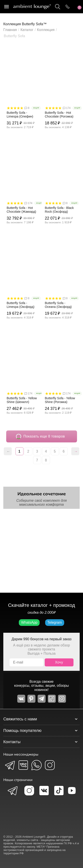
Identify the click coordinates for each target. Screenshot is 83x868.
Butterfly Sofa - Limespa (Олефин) (20, 115)
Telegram (55, 622)
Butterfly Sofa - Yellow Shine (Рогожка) (60, 400)
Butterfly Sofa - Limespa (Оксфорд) (20, 305)
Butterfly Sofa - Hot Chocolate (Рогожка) (59, 115)
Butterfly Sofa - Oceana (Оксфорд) (58, 305)
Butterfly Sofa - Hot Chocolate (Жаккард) (21, 210)
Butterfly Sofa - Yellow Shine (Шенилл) (22, 400)
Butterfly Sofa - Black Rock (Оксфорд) (59, 210)
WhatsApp (29, 622)
